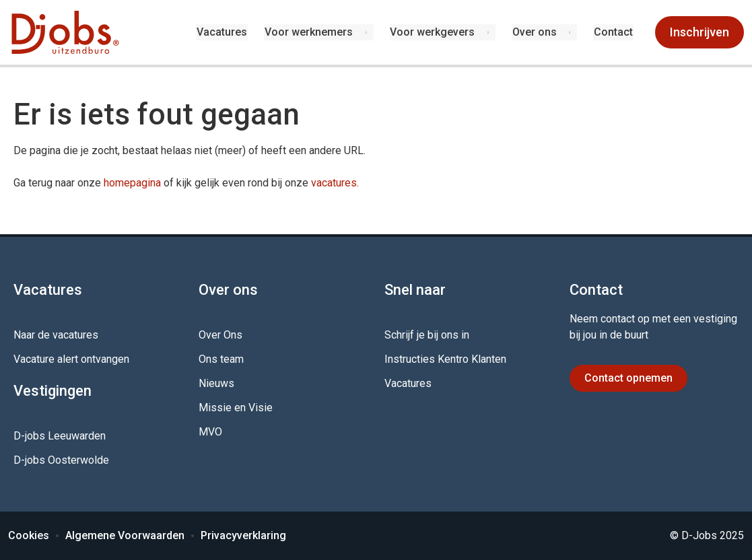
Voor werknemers (310, 32)
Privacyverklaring (243, 535)
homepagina (132, 183)
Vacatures (225, 32)
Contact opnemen (628, 378)
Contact (614, 32)
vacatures (334, 183)
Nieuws (216, 383)
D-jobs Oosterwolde (61, 460)
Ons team (221, 359)
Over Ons (220, 335)
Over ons (535, 32)
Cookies (29, 535)
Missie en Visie (236, 408)
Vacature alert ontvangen (71, 359)
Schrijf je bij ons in (427, 335)
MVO (210, 432)
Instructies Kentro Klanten (445, 359)
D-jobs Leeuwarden (60, 436)
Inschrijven (699, 32)
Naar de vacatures (56, 335)
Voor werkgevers (434, 32)
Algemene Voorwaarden (125, 535)
